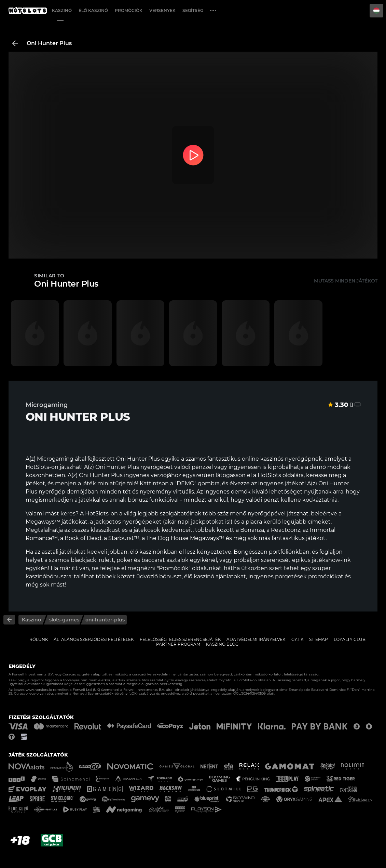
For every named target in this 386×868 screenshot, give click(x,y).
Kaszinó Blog (222, 644)
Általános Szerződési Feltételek (94, 639)
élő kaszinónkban (154, 552)
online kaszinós (263, 459)
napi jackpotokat (201, 522)
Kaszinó (62, 10)
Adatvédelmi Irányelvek (256, 639)
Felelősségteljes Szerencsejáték (180, 639)
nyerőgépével (267, 514)
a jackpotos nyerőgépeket (126, 522)
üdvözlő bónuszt (159, 576)
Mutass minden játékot (346, 281)
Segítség (193, 10)
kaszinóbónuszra (49, 576)
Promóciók (129, 10)
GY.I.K (298, 639)
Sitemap (319, 639)
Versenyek (162, 10)
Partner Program (178, 644)
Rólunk (39, 639)
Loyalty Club (350, 639)
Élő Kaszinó (93, 10)
